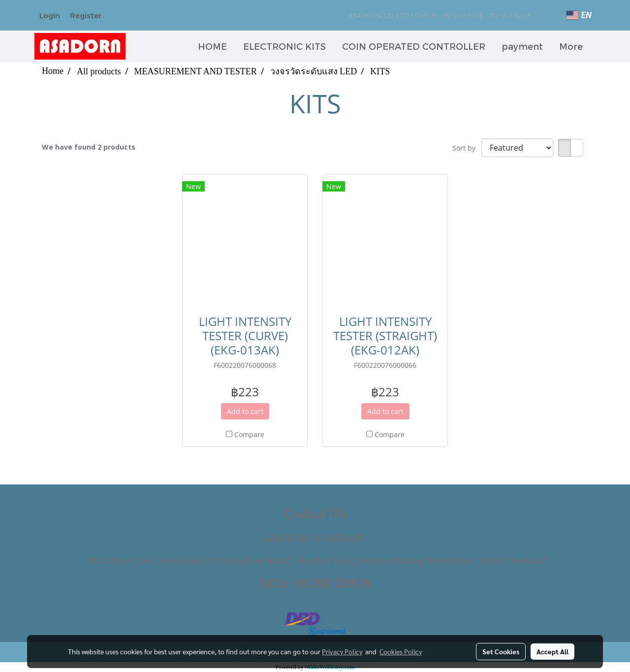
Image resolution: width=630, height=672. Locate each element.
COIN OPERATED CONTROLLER (414, 46)
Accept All (552, 651)
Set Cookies (501, 651)
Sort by (467, 148)
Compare (249, 434)
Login (50, 15)
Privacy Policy (342, 651)
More (571, 46)
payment (522, 46)
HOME (212, 46)
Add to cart (245, 411)
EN (579, 15)
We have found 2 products (89, 147)
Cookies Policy (401, 651)
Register (86, 15)
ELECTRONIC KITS (284, 46)
